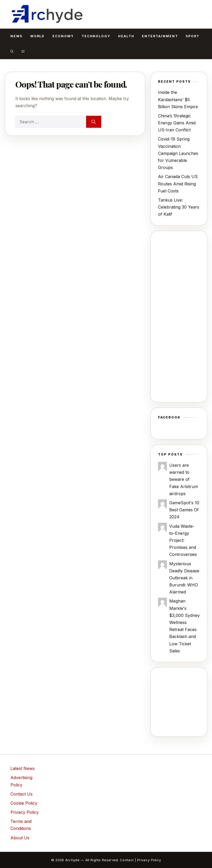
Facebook (169, 417)
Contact (127, 860)
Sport (193, 36)
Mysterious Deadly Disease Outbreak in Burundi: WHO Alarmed (184, 578)
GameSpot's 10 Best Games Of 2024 (184, 510)
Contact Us (22, 794)
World (38, 36)
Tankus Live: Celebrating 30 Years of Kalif (179, 207)
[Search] (94, 122)
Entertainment (160, 36)
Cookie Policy (24, 803)
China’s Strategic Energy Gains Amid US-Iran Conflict (177, 123)
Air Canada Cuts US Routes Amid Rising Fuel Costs (178, 184)
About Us (20, 838)
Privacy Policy (25, 812)
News (16, 36)
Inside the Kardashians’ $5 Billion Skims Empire (178, 99)
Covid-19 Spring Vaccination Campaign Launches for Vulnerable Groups (178, 153)
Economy (63, 36)
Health (126, 36)
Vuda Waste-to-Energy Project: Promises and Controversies (183, 540)
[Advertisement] (179, 317)
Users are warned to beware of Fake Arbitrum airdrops (184, 479)
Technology (96, 36)
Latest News (23, 768)
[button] (12, 51)
